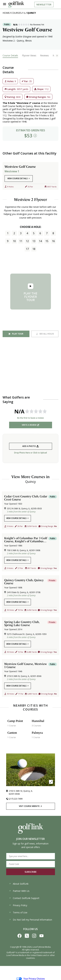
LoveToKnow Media (42, 947)
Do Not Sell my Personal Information (30, 920)
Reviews (44, 55)
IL (24, 13)
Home (6, 13)
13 (34, 241)
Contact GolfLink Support (24, 898)
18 (34, 249)
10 (14, 241)
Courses (16, 13)
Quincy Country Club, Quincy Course (24, 582)
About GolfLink (19, 884)
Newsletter (44, 4)
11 (21, 241)
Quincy (31, 13)
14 (40, 241)
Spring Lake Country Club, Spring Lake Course (22, 623)
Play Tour (18, 334)
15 (47, 241)
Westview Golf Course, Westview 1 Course (25, 665)
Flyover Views (29, 55)
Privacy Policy (18, 905)
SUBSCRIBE (31, 872)
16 (53, 241)
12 (27, 241)
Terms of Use (18, 912)
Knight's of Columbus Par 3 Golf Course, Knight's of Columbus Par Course (26, 540)
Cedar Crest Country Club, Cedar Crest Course (26, 498)
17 (27, 249)
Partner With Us (19, 891)
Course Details (10, 55)
